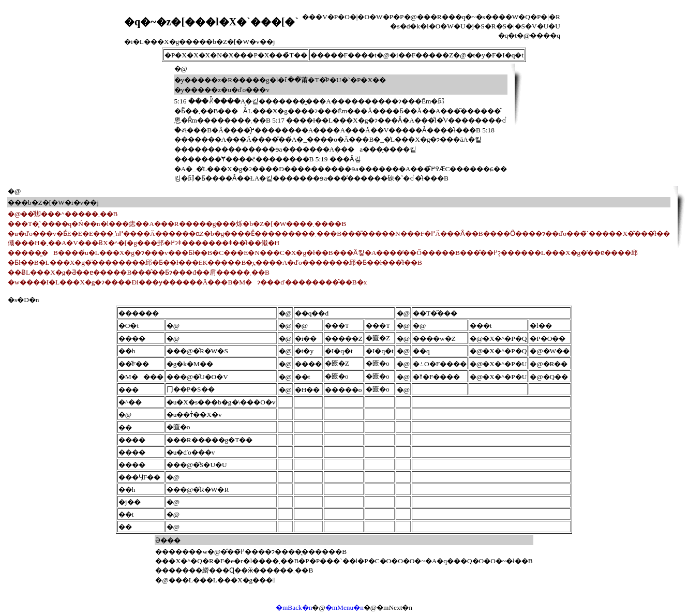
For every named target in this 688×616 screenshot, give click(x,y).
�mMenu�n (345, 607)
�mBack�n (294, 607)
